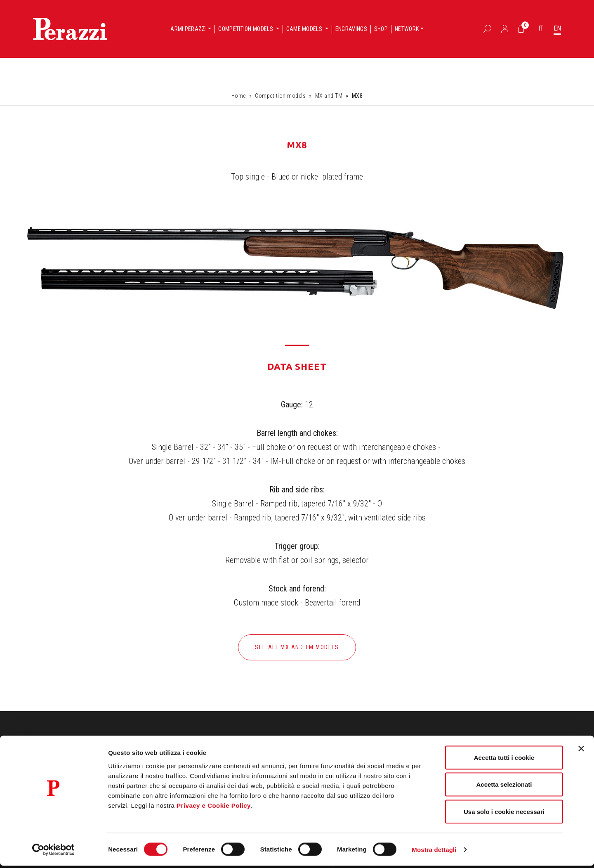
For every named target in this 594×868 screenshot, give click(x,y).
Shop (381, 29)
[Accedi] (505, 28)
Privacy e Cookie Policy (214, 808)
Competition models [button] (246, 29)
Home (239, 96)
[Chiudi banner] (581, 751)
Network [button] (407, 29)
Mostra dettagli (434, 852)
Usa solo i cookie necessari (504, 814)
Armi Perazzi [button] (189, 29)
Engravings (351, 29)
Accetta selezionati (504, 787)
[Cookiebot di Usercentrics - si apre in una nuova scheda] (53, 852)
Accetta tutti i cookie (504, 760)
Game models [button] (305, 29)
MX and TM (329, 96)
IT (541, 28)
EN (557, 28)
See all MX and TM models (297, 647)
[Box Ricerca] (487, 28)
